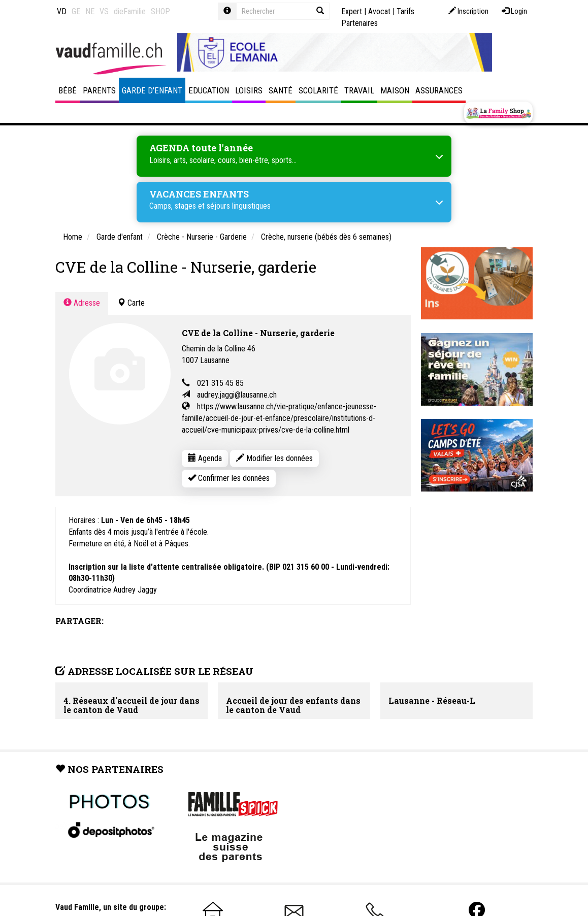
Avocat (379, 11)
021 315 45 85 (220, 383)
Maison (395, 90)
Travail (359, 90)
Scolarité (318, 90)
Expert (352, 11)
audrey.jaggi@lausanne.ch (237, 395)
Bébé (68, 90)
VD (62, 11)
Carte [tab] (131, 303)
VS (104, 11)
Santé (281, 90)
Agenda (205, 458)
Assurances (439, 90)
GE (76, 11)
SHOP (160, 11)
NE (90, 11)
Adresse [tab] (82, 303)
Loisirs (249, 90)
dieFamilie (130, 11)
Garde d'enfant (152, 90)
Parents (99, 90)
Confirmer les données (229, 478)
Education (209, 90)
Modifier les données (274, 458)
